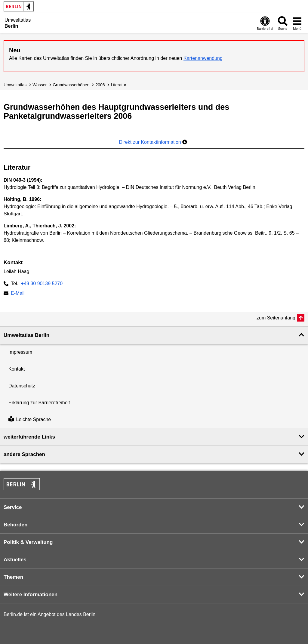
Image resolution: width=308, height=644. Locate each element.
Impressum (20, 352)
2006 (100, 85)
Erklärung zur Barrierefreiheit (39, 403)
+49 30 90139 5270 (42, 283)
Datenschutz (22, 386)
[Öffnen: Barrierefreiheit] (265, 23)
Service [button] (13, 507)
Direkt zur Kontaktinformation (153, 142)
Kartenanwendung (203, 58)
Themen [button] (13, 577)
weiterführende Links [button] (29, 437)
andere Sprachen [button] (24, 454)
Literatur (119, 85)
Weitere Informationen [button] (31, 595)
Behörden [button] (15, 525)
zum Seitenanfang (276, 318)
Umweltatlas (15, 85)
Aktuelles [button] (15, 560)
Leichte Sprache (30, 419)
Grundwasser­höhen (71, 85)
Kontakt (17, 369)
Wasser (40, 85)
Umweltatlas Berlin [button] (26, 335)
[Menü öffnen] (297, 23)
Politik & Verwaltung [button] (28, 542)
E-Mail (18, 294)
